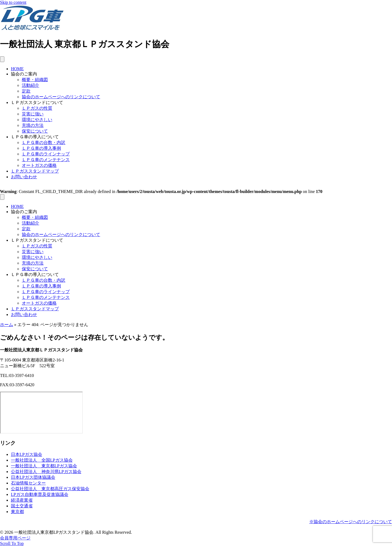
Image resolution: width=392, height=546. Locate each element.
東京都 (17, 512)
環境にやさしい (37, 120)
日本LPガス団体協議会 (33, 477)
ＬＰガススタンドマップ (35, 171)
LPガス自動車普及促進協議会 (40, 494)
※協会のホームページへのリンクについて (351, 522)
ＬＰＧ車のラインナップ (46, 154)
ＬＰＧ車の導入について (35, 137)
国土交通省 (22, 506)
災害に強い (33, 114)
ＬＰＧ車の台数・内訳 (44, 142)
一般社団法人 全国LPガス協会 (42, 460)
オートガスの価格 (39, 165)
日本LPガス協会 (27, 454)
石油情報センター (28, 483)
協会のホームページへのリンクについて (61, 97)
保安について (35, 131)
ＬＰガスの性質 (37, 108)
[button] (12, 543)
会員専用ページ (15, 538)
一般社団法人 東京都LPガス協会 (44, 466)
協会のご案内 (24, 74)
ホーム (7, 325)
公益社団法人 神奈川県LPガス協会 (46, 472)
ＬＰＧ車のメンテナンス (46, 160)
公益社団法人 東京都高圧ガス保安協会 (50, 489)
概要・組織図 (35, 80)
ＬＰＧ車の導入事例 (41, 148)
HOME (17, 69)
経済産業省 (22, 500)
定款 (26, 91)
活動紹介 (30, 85)
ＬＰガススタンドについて (37, 102)
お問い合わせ (24, 177)
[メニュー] (2, 59)
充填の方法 (33, 125)
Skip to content (13, 2)
